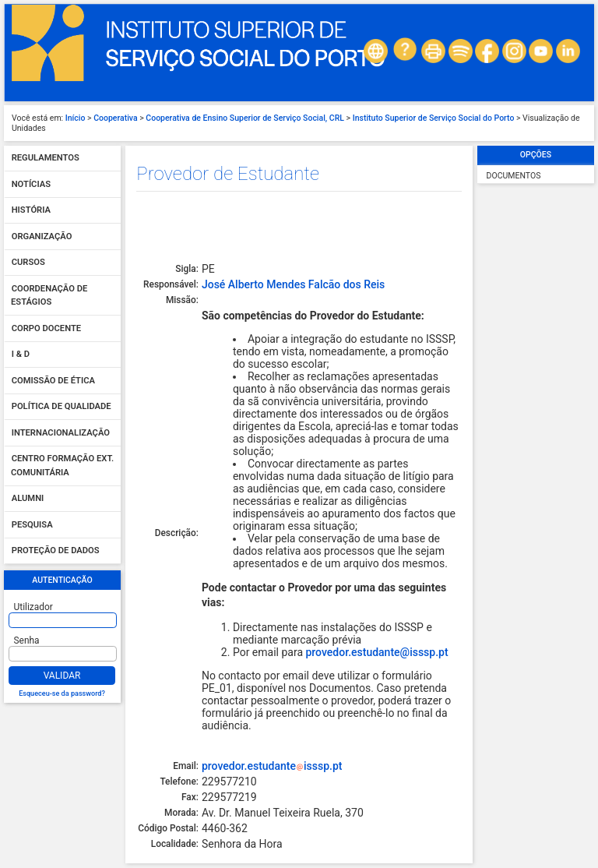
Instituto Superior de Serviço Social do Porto (434, 118)
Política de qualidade (62, 407)
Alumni (28, 499)
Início (76, 118)
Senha (27, 640)
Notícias (31, 184)
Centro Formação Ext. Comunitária (62, 466)
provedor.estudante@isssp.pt (376, 652)
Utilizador (33, 607)
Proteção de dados (56, 551)
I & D (21, 355)
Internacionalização (61, 433)
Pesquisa (32, 525)
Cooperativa (115, 118)
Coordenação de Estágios (49, 296)
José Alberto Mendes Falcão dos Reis (293, 284)
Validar (62, 676)
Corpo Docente (46, 328)
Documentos (514, 176)
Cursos (28, 263)
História (31, 211)
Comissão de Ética (53, 381)
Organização (42, 236)
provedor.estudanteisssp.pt (272, 766)
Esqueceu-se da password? (62, 693)
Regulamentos (46, 159)
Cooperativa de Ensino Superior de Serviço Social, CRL (245, 118)
